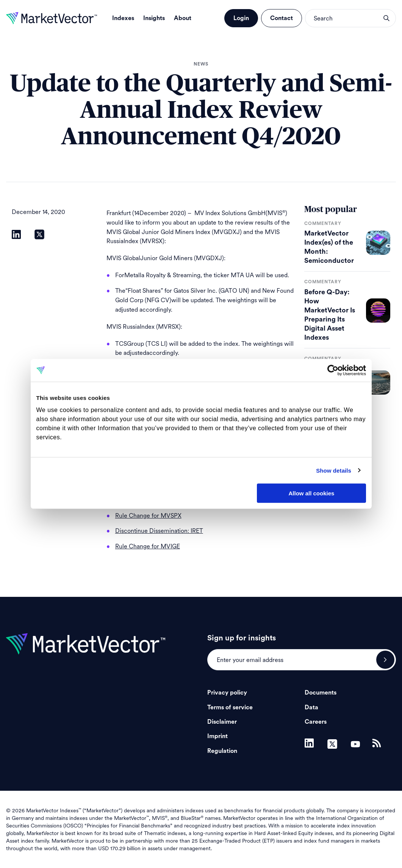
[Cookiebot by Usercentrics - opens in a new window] (333, 370)
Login (241, 18)
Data (311, 707)
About (183, 18)
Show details (334, 470)
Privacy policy (227, 693)
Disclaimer (222, 722)
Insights (154, 18)
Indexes (123, 18)
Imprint (217, 736)
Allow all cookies (312, 493)
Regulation (222, 751)
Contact (282, 18)
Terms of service (230, 707)
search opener (386, 18)
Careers (316, 722)
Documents (321, 693)
